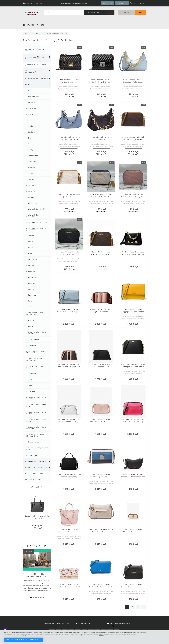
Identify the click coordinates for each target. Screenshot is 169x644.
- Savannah (32, 271)
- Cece (29, 120)
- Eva (29, 138)
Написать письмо (122, 3)
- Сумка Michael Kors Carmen (36, 398)
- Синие (30, 385)
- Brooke (30, 114)
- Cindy (30, 126)
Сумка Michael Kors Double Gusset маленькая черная (133, 587)
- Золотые (31, 326)
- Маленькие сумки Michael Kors (35, 352)
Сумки (28, 85)
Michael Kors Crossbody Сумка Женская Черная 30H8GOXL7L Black (133, 254)
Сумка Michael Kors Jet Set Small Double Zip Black (69, 254)
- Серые (30, 380)
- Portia (30, 242)
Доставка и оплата (89, 25)
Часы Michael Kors (34, 474)
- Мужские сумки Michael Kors (34, 359)
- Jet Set (30, 173)
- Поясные (31, 374)
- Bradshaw (32, 108)
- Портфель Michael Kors (36, 367)
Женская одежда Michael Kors (33, 72)
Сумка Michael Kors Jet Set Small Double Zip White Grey (101, 197)
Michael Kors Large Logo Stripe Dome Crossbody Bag (69, 367)
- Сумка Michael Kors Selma (36, 413)
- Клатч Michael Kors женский (36, 333)
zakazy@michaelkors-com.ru (120, 623)
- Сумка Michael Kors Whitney (36, 428)
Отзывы (130, 25)
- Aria (29, 91)
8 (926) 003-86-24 (84, 623)
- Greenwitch (32, 156)
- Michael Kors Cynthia (37, 222)
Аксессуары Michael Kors (35, 58)
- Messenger (32, 203)
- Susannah (32, 283)
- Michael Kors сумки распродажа (36, 229)
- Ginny (30, 150)
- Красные (31, 345)
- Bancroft (31, 102)
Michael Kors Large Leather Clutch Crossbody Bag (69, 587)
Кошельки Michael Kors (37, 467)
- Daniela (31, 132)
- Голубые (31, 307)
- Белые (30, 301)
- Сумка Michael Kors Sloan (36, 420)
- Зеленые (31, 320)
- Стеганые (32, 391)
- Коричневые (33, 339)
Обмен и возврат (105, 25)
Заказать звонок (108, 3)
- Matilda (31, 191)
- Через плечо (33, 455)
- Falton (30, 144)
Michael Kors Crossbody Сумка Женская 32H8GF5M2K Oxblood (101, 312)
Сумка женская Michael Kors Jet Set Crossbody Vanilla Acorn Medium (69, 197)
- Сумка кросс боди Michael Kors (35, 435)
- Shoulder (31, 277)
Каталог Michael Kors (72, 25)
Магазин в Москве (142, 25)
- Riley (29, 253)
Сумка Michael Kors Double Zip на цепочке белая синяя (101, 477)
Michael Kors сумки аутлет (35, 50)
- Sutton (30, 289)
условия (101, 635)
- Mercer (30, 197)
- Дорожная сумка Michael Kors (35, 313)
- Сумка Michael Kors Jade (36, 405)
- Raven (30, 248)
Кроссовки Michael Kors (37, 79)
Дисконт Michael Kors (36, 65)
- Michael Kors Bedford (37, 209)
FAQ (115, 25)
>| (144, 607)
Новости (121, 25)
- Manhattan (32, 185)
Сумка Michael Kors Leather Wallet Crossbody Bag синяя (101, 587)
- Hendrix (31, 168)
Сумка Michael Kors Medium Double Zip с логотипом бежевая (133, 532)
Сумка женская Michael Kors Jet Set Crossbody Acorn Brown (133, 139)
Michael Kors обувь (35, 480)
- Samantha (32, 259)
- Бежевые (31, 295)
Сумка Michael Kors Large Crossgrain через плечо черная (133, 367)
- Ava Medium (33, 96)
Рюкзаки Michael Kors (36, 461)
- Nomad (30, 236)
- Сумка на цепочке (36, 442)
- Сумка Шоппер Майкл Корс (37, 449)
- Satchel (31, 265)
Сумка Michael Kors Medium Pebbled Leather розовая (101, 422)
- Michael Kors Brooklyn (33, 216)
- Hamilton (31, 162)
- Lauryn (30, 179)
